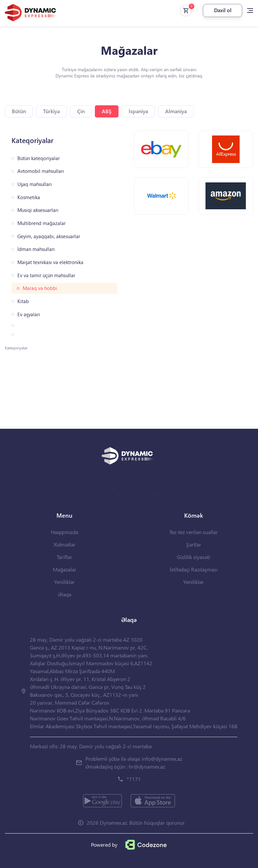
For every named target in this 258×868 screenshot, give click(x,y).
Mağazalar (65, 569)
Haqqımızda (64, 532)
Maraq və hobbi (40, 288)
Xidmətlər (64, 544)
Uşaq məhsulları (35, 184)
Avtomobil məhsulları (41, 171)
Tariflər (64, 557)
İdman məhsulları (36, 249)
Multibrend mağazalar (42, 223)
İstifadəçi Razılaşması (194, 569)
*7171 (134, 779)
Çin (81, 111)
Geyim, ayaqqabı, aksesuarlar (49, 236)
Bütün (19, 111)
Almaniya (176, 111)
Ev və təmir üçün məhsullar (46, 275)
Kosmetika (29, 197)
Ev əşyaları (29, 314)
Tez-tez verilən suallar (194, 532)
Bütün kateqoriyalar (39, 158)
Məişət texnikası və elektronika (50, 262)
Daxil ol (223, 10)
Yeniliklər (64, 582)
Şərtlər (194, 544)
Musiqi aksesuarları (38, 210)
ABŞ (107, 111)
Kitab (23, 301)
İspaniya (138, 111)
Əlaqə (64, 594)
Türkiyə (52, 111)
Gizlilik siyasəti (193, 557)
